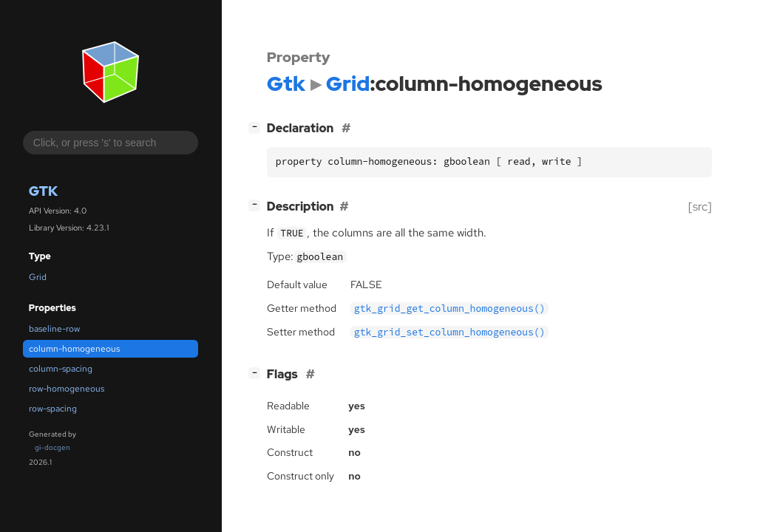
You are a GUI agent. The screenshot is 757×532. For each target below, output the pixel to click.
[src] (700, 207)
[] (257, 127)
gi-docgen (52, 447)
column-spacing (61, 369)
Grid (38, 277)
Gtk (43, 191)
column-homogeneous (74, 349)
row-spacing (53, 409)
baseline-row (54, 329)
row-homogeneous (67, 389)
